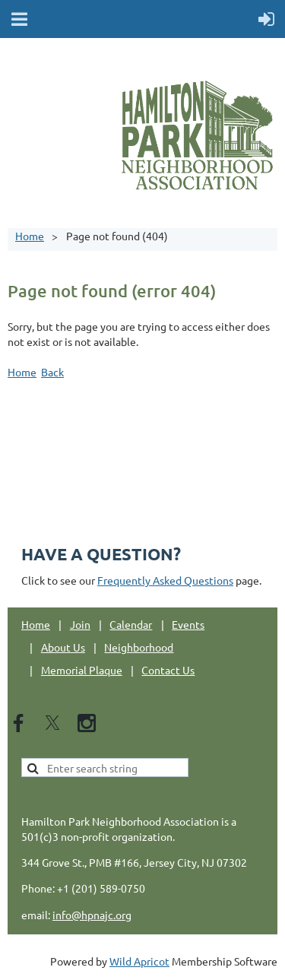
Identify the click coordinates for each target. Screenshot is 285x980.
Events (188, 624)
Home (30, 236)
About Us (63, 647)
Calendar (131, 624)
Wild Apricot (139, 961)
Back (52, 372)
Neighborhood (139, 647)
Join (80, 624)
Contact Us (168, 670)
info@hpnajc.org (92, 915)
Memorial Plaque (82, 670)
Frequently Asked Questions (165, 580)
